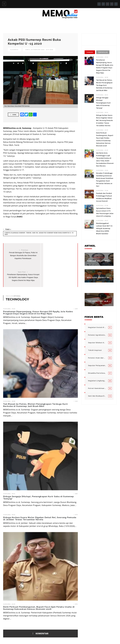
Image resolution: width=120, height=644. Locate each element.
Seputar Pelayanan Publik (97, 365)
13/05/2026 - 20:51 (9, 475)
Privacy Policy (112, 639)
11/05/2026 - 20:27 (102, 220)
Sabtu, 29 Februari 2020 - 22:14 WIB (39, 50)
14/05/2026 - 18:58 (9, 382)
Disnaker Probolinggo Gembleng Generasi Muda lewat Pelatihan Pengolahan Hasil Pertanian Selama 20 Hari (105, 180)
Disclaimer (100, 639)
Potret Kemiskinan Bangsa (97, 388)
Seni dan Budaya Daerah (97, 396)
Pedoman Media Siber (85, 639)
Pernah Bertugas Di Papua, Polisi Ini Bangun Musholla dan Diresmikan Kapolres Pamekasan (22, 255)
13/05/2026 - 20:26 (9, 496)
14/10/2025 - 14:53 (99, 274)
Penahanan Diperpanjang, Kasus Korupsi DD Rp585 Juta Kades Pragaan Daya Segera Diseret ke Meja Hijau (38, 294)
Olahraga (14, 50)
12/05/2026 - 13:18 (102, 190)
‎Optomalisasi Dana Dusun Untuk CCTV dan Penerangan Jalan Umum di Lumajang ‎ (105, 212)
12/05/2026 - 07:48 (102, 205)
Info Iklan (71, 639)
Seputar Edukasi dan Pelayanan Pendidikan (97, 343)
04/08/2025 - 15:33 (99, 298)
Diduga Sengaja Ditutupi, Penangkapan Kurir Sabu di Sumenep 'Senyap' (38, 479)
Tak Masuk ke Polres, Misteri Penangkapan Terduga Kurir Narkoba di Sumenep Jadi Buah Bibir (36, 386)
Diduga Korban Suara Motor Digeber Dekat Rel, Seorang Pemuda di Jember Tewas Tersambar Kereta (40, 500)
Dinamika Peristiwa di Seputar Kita (97, 373)
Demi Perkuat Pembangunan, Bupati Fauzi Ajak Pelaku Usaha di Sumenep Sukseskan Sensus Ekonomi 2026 (39, 589)
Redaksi (61, 639)
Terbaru (90, 52)
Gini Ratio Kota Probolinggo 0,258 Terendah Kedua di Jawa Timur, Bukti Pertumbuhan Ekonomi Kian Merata (105, 160)
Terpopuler (103, 52)
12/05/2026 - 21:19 (102, 150)
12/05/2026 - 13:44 (102, 170)
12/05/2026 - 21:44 (9, 585)
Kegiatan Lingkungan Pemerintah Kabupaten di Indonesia (97, 381)
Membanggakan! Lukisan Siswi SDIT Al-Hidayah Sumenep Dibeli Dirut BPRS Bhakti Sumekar (105, 229)
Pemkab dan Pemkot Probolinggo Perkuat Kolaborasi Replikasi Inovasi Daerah (104, 197)
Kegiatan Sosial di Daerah (97, 327)
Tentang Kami (51, 639)
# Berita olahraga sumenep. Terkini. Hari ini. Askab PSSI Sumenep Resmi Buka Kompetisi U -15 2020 (39, 234)
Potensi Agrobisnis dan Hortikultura (97, 335)
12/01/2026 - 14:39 (99, 257)
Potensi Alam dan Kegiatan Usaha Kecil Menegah (97, 358)
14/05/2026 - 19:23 (9, 290)
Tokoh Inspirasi (95, 350)
